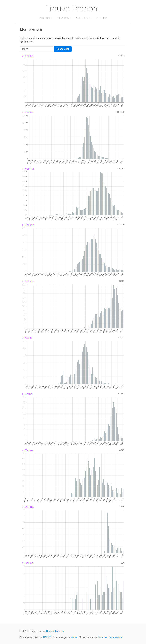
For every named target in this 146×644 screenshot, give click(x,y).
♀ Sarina (28, 563)
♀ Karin (27, 338)
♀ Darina (28, 507)
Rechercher (63, 49)
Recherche (64, 18)
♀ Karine (28, 112)
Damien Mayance (56, 631)
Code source (115, 637)
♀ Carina (28, 450)
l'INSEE (47, 637)
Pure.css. (103, 637)
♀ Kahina (28, 281)
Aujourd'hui (45, 18)
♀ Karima (28, 225)
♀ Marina (28, 169)
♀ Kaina (27, 394)
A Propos (102, 18)
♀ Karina (28, 56)
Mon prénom (83, 18)
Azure (74, 637)
